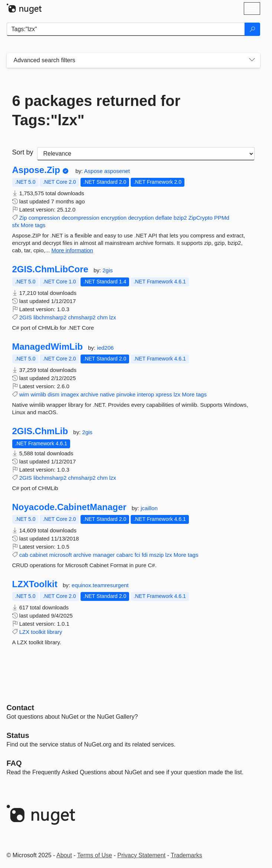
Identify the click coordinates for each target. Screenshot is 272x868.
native (107, 394)
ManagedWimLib (47, 347)
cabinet (39, 555)
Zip (23, 218)
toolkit (38, 632)
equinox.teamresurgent (100, 585)
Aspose (94, 171)
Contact (20, 708)
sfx (16, 225)
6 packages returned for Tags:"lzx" (96, 110)
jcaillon (149, 508)
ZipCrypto (201, 218)
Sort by (23, 152)
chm (102, 317)
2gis (108, 270)
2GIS (26, 317)
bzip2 (180, 218)
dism (53, 394)
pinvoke (126, 394)
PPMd (222, 218)
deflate (164, 218)
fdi (145, 555)
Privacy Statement (141, 855)
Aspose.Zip (36, 170)
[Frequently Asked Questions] (14, 763)
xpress (164, 394)
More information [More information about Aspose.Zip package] (72, 250)
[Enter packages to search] (126, 29)
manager (104, 555)
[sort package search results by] (146, 154)
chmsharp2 (82, 317)
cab (24, 555)
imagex (70, 394)
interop (145, 394)
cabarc (125, 555)
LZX (24, 632)
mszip (156, 555)
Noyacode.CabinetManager (69, 507)
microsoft (61, 555)
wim (24, 394)
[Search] (252, 29)
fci (137, 555)
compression (44, 218)
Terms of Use (95, 855)
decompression (81, 218)
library (55, 632)
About (64, 855)
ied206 (105, 348)
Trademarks (186, 855)
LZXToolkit (35, 584)
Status (18, 735)
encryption (114, 218)
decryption (141, 218)
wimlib (39, 394)
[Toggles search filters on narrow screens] (252, 60)
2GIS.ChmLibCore (50, 269)
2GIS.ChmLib (40, 431)
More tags (33, 225)
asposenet (117, 171)
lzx (112, 317)
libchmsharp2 (50, 317)
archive (89, 394)
